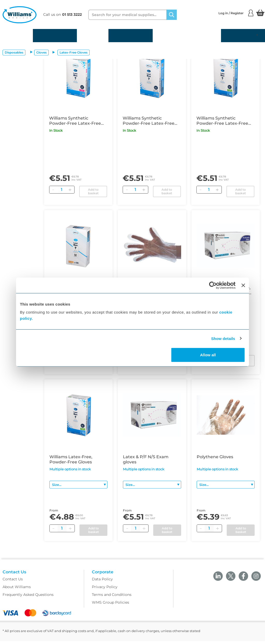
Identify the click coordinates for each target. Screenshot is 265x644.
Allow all (208, 355)
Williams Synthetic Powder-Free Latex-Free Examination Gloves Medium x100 (75, 121)
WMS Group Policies (111, 605)
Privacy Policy (105, 590)
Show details (223, 338)
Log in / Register (236, 13)
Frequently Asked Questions (28, 597)
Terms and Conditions (112, 597)
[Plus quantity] (70, 528)
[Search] (172, 15)
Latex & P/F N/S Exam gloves (146, 459)
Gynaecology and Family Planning (187, 36)
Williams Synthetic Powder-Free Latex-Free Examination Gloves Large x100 (224, 121)
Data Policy (102, 582)
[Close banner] (243, 285)
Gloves (41, 52)
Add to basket (93, 191)
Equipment (93, 36)
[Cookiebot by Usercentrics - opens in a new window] (213, 285)
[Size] (78, 485)
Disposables (16, 36)
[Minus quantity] (54, 528)
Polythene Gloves (215, 457)
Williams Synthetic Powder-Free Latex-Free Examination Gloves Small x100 (150, 121)
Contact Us (13, 582)
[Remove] (53, 190)
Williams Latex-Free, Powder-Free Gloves (71, 459)
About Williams (17, 590)
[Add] (70, 190)
